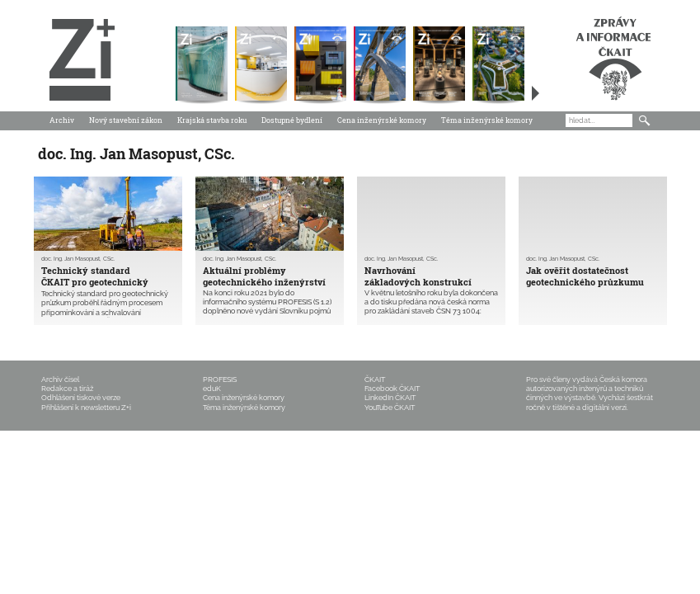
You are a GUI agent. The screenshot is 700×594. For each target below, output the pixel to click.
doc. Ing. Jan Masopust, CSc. (78, 259)
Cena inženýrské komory (382, 120)
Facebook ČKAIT (392, 389)
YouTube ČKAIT (390, 408)
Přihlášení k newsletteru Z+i (86, 408)
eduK (212, 389)
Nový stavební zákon (126, 120)
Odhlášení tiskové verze (81, 398)
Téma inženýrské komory (487, 120)
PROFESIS (220, 379)
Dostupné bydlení (292, 120)
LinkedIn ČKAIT (390, 398)
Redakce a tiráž (67, 389)
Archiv (62, 120)
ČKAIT (375, 379)
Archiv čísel (60, 379)
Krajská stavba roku (212, 120)
